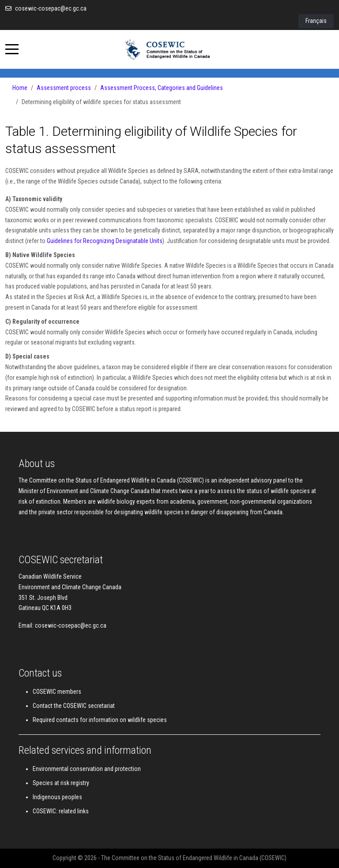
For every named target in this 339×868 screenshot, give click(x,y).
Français (316, 21)
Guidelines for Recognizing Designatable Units (105, 241)
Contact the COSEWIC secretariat (74, 706)
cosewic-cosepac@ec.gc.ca (51, 8)
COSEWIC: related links (61, 811)
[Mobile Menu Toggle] (12, 49)
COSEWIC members (57, 692)
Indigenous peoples (57, 797)
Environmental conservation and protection (87, 769)
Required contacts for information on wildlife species (100, 720)
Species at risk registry (61, 783)
